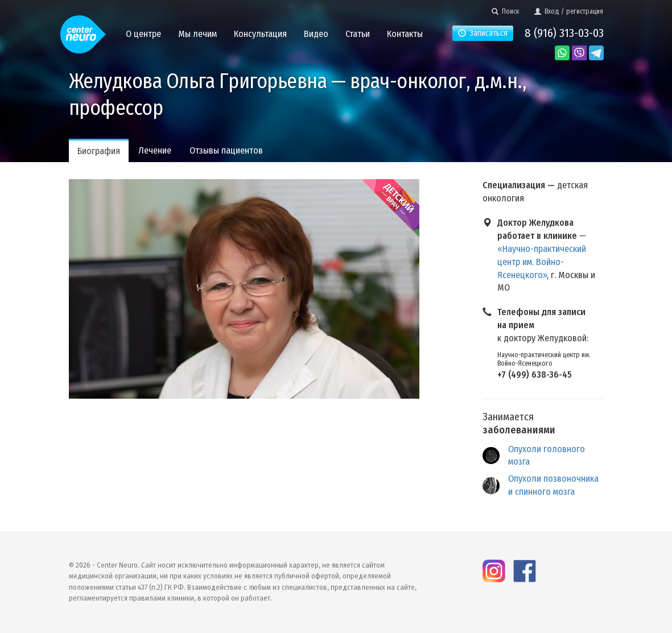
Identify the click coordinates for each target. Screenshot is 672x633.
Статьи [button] (358, 34)
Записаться (483, 33)
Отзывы (226, 150)
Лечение (155, 150)
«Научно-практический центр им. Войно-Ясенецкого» (542, 262)
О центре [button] (143, 34)
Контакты (405, 34)
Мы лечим (197, 34)
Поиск (506, 11)
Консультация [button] (260, 34)
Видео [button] (316, 34)
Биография (99, 151)
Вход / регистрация (569, 11)
